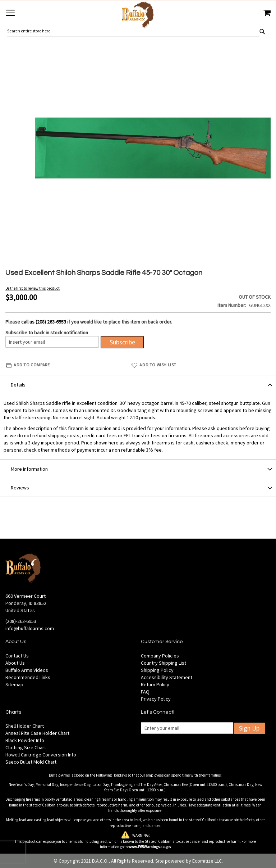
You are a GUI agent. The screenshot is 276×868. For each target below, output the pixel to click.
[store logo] (138, 16)
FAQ (145, 692)
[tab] (138, 384)
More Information (29, 469)
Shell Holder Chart (25, 726)
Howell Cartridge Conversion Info (41, 755)
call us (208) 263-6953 (44, 322)
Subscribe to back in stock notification (47, 333)
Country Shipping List (164, 663)
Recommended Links (28, 677)
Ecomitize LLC (207, 861)
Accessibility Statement (167, 677)
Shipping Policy (157, 670)
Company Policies (160, 656)
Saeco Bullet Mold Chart (31, 762)
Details (18, 385)
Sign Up (249, 728)
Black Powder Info (25, 740)
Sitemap (14, 684)
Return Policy (155, 684)
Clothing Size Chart (26, 747)
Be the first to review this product (33, 288)
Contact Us (17, 656)
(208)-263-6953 (21, 621)
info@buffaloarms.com (30, 628)
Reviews (20, 488)
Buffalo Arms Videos (27, 670)
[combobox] (133, 31)
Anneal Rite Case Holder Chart (37, 733)
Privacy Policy (156, 699)
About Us (15, 663)
